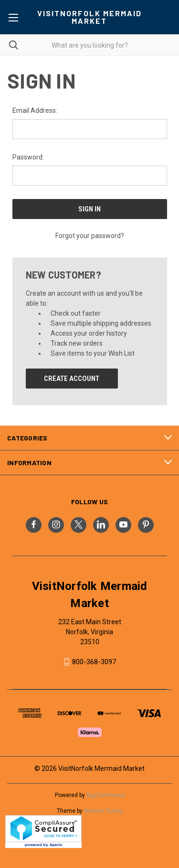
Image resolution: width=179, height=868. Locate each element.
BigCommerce (105, 795)
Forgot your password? (90, 236)
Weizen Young (103, 811)
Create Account (72, 379)
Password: (28, 157)
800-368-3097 (94, 662)
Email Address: (35, 110)
